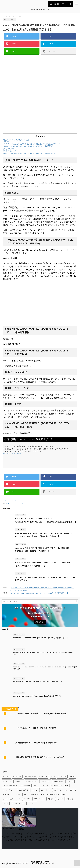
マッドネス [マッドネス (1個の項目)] (60, 799)
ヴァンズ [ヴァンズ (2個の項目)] (65, 794)
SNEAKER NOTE (40, 9)
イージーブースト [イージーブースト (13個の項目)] (8, 790)
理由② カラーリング (10, 150)
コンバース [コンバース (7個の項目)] (63, 790)
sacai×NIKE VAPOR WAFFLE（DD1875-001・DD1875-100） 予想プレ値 (27, 147)
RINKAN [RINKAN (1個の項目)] (72, 777)
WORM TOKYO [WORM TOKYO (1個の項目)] (58, 781)
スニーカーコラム (11, 500)
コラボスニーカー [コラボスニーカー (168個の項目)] (32, 781)
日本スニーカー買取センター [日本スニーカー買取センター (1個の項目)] (50, 794)
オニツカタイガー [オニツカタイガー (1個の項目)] (8, 799)
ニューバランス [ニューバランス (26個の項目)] (45, 790)
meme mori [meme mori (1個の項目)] (6, 794)
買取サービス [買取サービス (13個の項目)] (17, 777)
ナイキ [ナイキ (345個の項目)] (53, 777)
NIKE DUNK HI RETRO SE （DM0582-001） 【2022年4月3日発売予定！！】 (38, 682)
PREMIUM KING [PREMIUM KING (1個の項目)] (25, 786)
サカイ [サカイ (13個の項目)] (36, 786)
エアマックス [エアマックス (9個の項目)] (7, 781)
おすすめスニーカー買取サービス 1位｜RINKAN (36, 728)
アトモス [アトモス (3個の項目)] (50, 799)
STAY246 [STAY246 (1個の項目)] (73, 790)
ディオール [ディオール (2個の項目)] (70, 781)
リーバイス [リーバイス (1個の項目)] (27, 799)
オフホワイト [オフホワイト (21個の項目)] (19, 781)
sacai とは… (7, 142)
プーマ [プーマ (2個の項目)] (26, 794)
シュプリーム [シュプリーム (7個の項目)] (62, 777)
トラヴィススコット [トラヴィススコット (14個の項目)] (18, 803)
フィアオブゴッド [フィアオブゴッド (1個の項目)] (23, 790)
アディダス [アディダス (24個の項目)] (45, 786)
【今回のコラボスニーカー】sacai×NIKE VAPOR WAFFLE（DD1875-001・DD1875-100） (33, 143)
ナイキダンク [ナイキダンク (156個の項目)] (43, 777)
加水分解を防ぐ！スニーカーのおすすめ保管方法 (36, 743)
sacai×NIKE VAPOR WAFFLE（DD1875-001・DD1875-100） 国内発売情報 (28, 145)
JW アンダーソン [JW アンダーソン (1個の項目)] (39, 799)
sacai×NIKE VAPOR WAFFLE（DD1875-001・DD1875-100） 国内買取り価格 (29, 153)
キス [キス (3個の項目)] (19, 799)
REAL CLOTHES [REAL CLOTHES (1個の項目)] (57, 786)
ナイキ (7, 503)
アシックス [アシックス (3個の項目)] (17, 794)
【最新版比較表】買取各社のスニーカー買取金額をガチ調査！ (42, 714)
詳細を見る (40, 622)
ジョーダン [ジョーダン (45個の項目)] (6, 777)
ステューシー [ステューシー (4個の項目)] (71, 799)
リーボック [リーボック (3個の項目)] (34, 794)
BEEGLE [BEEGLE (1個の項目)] (34, 790)
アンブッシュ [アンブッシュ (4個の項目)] (32, 803)
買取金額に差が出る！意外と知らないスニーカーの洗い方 (40, 757)
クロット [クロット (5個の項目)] (6, 803)
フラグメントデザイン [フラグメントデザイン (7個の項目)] (10, 786)
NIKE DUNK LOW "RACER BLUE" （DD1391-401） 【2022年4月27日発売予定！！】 (41, 638)
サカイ (24, 503)
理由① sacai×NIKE (9, 148)
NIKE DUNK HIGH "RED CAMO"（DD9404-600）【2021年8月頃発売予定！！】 (40, 593)
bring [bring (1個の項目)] (67, 786)
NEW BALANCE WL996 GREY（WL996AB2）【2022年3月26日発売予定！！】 (39, 696)
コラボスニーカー (15, 503)
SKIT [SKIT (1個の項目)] (55, 790)
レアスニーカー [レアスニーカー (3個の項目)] (45, 781)
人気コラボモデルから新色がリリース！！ (17, 140)
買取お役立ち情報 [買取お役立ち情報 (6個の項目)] (30, 777)
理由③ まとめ (8, 152)
